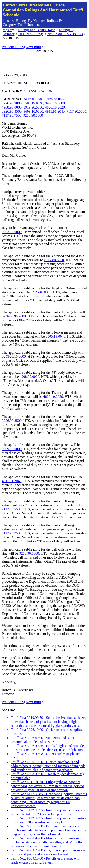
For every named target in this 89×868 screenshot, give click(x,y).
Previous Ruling (13, 47)
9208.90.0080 (33, 115)
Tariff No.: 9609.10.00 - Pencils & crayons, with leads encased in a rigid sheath (46, 860)
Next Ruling (35, 47)
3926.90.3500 (12, 111)
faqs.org (9, 21)
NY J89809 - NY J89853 (65, 34)
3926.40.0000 (55, 99)
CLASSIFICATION (38, 91)
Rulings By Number (31, 21)
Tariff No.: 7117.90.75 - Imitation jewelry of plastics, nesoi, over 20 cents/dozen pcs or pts (49, 820)
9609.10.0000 (33, 111)
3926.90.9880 (12, 103)
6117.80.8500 (34, 99)
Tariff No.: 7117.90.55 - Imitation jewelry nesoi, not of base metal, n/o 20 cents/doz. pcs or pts (48, 812)
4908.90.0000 (12, 107)
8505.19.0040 (33, 103)
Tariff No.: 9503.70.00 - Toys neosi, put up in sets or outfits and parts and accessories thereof (48, 852)
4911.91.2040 (55, 111)
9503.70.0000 (12, 232)
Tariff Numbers (29, 25)
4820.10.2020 (55, 107)
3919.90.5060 (33, 107)
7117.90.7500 (12, 115)
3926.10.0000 (55, 103)
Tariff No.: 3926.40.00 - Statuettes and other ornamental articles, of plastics (42, 740)
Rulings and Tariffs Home (37, 30)
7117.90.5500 (76, 111)
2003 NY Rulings (31, 34)
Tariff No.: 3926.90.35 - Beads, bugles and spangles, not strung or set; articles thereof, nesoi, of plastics (48, 748)
